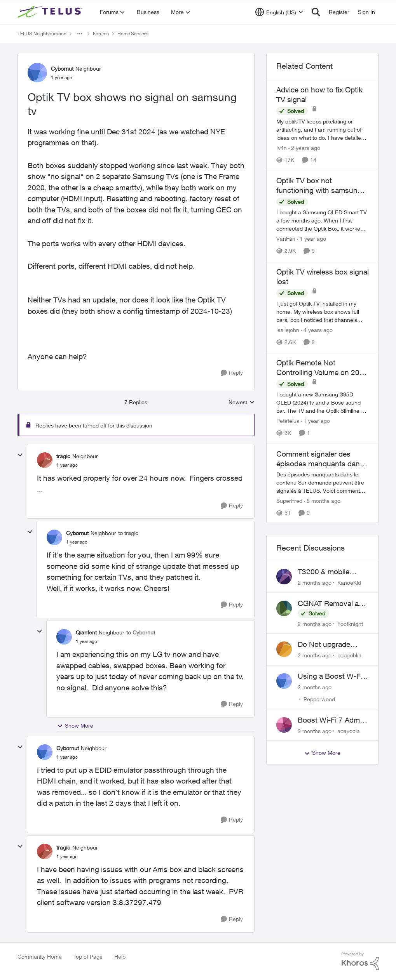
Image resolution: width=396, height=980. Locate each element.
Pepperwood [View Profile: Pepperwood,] (319, 699)
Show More (75, 726)
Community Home (40, 957)
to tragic (128, 533)
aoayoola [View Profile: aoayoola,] (349, 731)
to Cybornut (141, 632)
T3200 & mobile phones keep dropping (324, 572)
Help (120, 957)
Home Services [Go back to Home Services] (133, 34)
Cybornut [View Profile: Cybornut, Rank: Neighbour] (62, 69)
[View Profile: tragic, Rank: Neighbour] (45, 460)
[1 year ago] (311, 239)
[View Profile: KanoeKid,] (284, 577)
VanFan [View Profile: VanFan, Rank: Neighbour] (286, 239)
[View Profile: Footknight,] (284, 608)
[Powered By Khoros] (360, 961)
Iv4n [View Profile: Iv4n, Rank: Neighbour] (282, 148)
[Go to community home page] (51, 12)
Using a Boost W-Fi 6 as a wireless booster (333, 676)
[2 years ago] (304, 148)
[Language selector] (279, 12)
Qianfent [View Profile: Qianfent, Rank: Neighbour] (86, 632)
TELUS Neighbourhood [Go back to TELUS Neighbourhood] (42, 34)
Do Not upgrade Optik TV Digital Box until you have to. (331, 645)
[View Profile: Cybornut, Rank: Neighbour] (37, 73)
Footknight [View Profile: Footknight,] (350, 623)
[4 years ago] (317, 330)
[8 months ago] (322, 501)
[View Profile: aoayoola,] (284, 725)
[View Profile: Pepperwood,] (284, 681)
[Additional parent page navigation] (80, 34)
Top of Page (88, 957)
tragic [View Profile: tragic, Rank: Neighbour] (63, 456)
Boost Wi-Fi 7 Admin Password (332, 720)
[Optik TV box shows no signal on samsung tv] (67, 465)
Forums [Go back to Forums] (101, 34)
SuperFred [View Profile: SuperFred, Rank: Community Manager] (289, 501)
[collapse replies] (20, 455)
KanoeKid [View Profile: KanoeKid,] (349, 583)
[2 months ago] (315, 583)
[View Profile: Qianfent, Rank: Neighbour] (64, 637)
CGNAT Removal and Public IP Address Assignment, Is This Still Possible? (332, 604)
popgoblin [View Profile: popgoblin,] (349, 655)
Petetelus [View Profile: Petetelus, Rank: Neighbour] (288, 421)
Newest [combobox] (242, 402)
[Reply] (232, 373)
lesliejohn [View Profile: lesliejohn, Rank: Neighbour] (288, 330)
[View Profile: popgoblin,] (284, 649)
